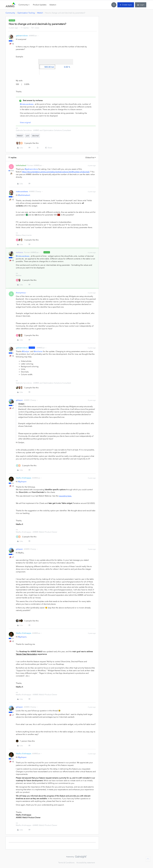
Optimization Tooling (26, 13)
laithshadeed (21, 165)
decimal (35, 136)
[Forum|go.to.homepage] (11, 5)
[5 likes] (27, 388)
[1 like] (25, 741)
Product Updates (40, 5)
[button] (126, 5)
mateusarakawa (22, 192)
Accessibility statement (86, 863)
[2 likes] (26, 280)
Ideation (53, 5)
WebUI (40, 13)
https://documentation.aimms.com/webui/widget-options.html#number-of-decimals (56, 172)
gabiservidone (22, 36)
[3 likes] (27, 143)
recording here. (65, 496)
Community (10, 13)
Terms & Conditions (66, 863)
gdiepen (19, 400)
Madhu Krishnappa (23, 478)
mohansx (19, 252)
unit (27, 136)
